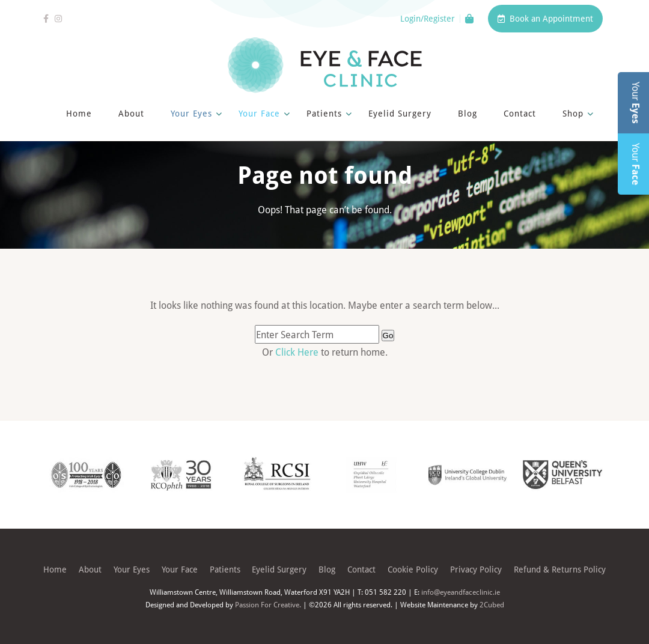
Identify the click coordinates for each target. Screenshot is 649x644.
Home (79, 113)
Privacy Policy (476, 569)
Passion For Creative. (268, 604)
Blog (468, 113)
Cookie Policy (413, 569)
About (131, 113)
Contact (520, 113)
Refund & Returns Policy (560, 569)
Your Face (259, 113)
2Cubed (492, 604)
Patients (324, 113)
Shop (573, 113)
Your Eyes (191, 113)
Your (636, 103)
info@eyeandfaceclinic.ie (461, 592)
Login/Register (428, 19)
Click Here (298, 352)
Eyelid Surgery (400, 113)
